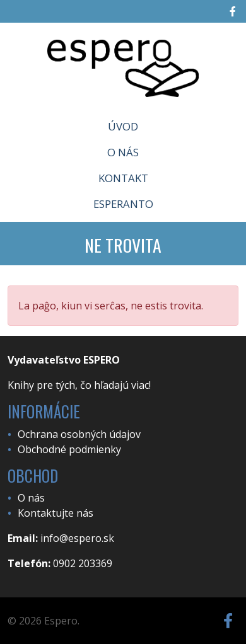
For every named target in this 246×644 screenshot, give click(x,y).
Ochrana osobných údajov (79, 434)
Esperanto (123, 204)
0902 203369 (83, 563)
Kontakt (123, 178)
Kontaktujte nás (56, 513)
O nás (123, 152)
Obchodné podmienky (69, 449)
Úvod (123, 126)
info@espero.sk (77, 538)
